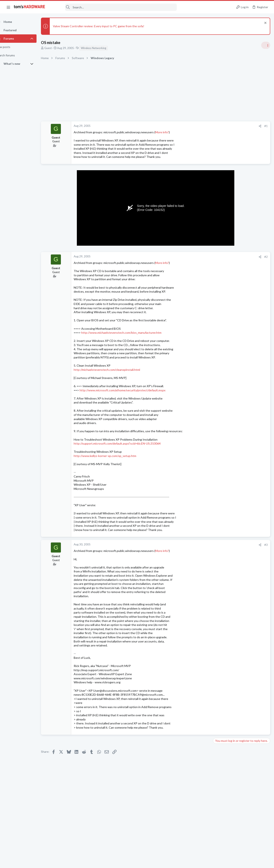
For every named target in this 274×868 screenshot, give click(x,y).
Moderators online (222, 617)
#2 (198, 257)
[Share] (192, 126)
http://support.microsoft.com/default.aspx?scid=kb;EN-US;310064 (125, 443)
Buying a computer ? (235, 599)
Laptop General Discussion (231, 428)
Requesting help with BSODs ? (241, 505)
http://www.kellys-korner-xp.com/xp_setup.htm (112, 456)
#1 (198, 126)
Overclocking (222, 496)
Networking (222, 553)
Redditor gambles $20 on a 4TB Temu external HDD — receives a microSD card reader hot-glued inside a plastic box (242, 388)
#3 (198, 545)
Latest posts (217, 471)
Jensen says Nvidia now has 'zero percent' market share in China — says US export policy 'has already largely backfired (242, 299)
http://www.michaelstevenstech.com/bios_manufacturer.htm (129, 333)
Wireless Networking (101, 48)
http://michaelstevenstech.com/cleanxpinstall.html (114, 370)
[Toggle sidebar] (265, 45)
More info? (169, 132)
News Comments (225, 286)
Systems (220, 590)
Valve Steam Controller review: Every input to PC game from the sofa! (106, 26)
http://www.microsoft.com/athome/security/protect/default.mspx (130, 390)
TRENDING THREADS (221, 249)
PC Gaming (221, 375)
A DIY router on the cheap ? (239, 562)
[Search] (114, 7)
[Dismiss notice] (264, 23)
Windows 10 (222, 512)
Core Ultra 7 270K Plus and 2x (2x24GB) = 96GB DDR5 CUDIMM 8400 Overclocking (241, 484)
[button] (8, 7)
